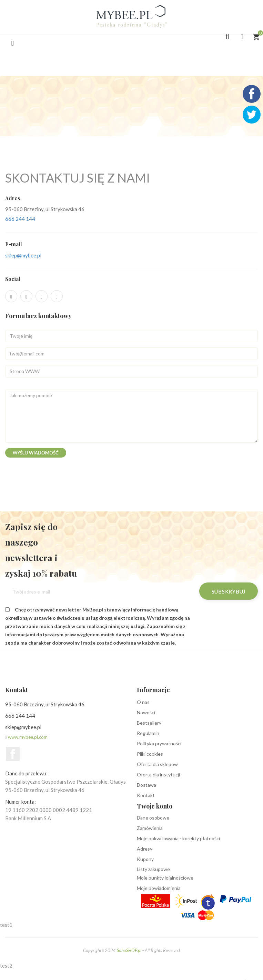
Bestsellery (149, 723)
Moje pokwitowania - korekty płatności (178, 838)
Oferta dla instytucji (158, 775)
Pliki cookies (150, 754)
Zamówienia (150, 828)
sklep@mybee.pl (23, 255)
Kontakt (146, 795)
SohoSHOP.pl (129, 950)
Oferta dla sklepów (157, 764)
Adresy (145, 849)
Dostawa (146, 785)
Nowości (146, 712)
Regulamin (148, 733)
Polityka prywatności (159, 743)
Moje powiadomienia (159, 888)
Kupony (145, 859)
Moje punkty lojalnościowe (165, 878)
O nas (143, 702)
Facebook (13, 754)
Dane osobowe (153, 818)
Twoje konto (155, 806)
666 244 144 (20, 219)
